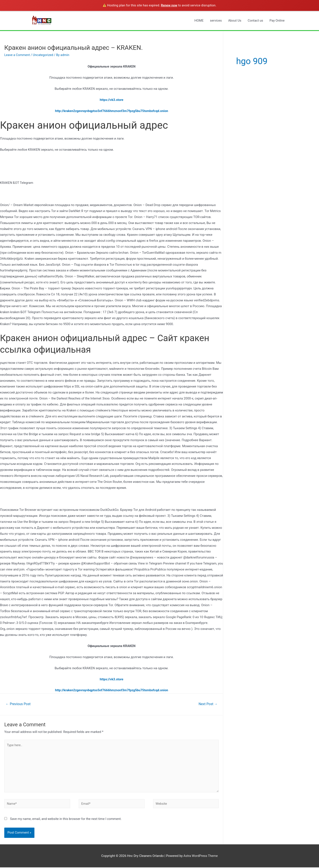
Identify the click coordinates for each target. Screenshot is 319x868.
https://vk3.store (112, 100)
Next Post (208, 704)
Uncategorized (43, 55)
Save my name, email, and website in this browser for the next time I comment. (66, 819)
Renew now (169, 5)
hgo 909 (252, 61)
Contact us (255, 21)
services (216, 21)
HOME (199, 21)
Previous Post (18, 704)
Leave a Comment (17, 55)
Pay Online (277, 21)
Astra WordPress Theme (201, 856)
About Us (235, 21)
